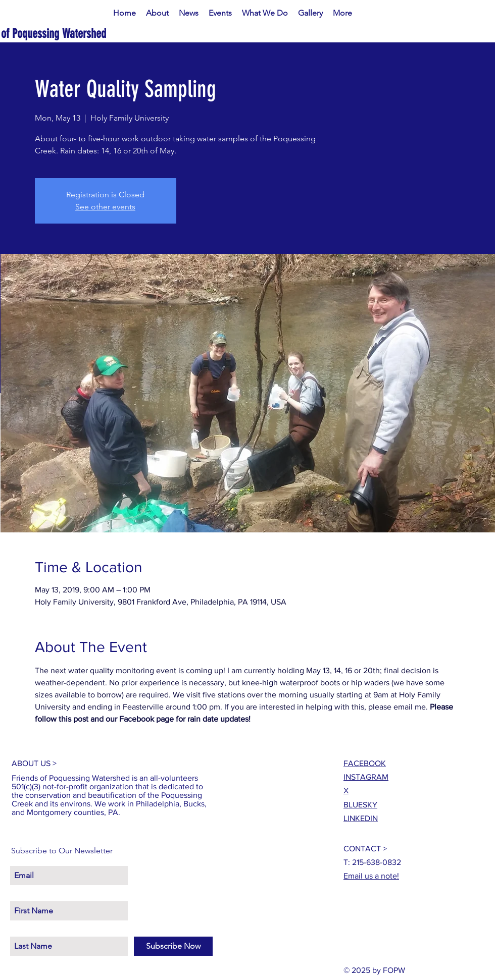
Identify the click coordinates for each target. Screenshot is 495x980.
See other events (105, 207)
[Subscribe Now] (173, 946)
